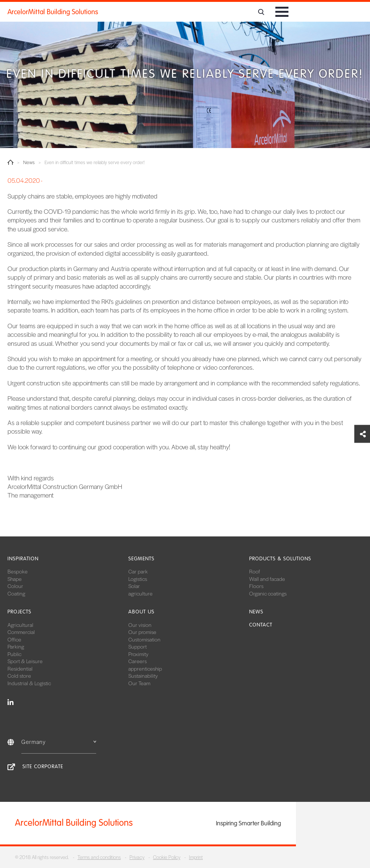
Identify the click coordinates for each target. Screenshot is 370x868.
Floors (256, 586)
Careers (137, 661)
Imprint (196, 857)
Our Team (139, 683)
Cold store (19, 675)
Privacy (137, 857)
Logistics (138, 579)
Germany (59, 741)
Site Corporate (43, 767)
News (29, 162)
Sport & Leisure (25, 661)
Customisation (144, 639)
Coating (16, 593)
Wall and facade (267, 579)
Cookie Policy (167, 857)
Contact (261, 625)
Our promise (142, 632)
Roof (255, 571)
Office (14, 639)
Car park (138, 571)
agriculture (140, 593)
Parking (16, 646)
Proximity (138, 654)
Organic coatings (268, 593)
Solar (134, 586)
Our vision (140, 625)
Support (137, 646)
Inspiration (23, 559)
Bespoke (18, 571)
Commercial (21, 632)
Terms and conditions (99, 857)
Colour (15, 586)
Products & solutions (280, 559)
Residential (20, 668)
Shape (15, 579)
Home (10, 162)
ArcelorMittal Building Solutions (53, 12)
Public (14, 654)
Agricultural (20, 625)
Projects (19, 612)
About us (141, 612)
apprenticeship (145, 668)
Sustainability (143, 675)
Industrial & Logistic (29, 683)
